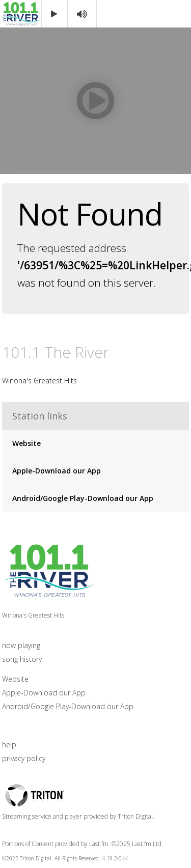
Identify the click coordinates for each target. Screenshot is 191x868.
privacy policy (24, 758)
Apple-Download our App (57, 471)
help (9, 745)
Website (26, 443)
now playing (21, 645)
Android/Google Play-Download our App (83, 498)
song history (22, 659)
